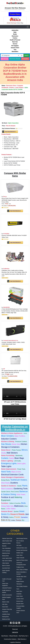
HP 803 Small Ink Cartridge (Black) (15, 419)
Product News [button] (15, 14)
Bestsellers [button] (25, 59)
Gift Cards (19, 545)
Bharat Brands (14, 636)
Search (26, 55)
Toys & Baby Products (22, 586)
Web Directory (22, 639)
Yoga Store (19, 579)
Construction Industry (10, 639)
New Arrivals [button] (5, 59)
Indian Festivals (20, 558)
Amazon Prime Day (7, 609)
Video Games (6, 563)
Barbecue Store (6, 619)
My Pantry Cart (23, 636)
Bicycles (4, 546)
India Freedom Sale (7, 541)
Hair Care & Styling (7, 561)
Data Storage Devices (22, 538)
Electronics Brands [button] (15, 59)
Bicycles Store (20, 604)
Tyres (18, 589)
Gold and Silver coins (22, 548)
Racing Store (5, 617)
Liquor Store (19, 555)
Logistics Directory (15, 642)
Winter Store (20, 596)
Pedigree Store (20, 567)
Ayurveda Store (6, 568)
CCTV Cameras (6, 551)
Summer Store (20, 599)
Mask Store (19, 591)
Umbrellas (19, 594)
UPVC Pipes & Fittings (22, 570)
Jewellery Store (6, 614)
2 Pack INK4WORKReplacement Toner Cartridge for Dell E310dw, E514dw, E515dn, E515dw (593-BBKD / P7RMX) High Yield (15, 311)
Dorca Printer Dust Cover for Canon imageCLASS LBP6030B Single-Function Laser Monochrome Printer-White (15, 200)
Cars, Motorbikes (6, 548)
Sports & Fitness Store (22, 560)
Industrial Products (7, 588)
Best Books (5, 636)
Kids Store (5, 604)
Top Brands (5, 612)
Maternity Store (6, 553)
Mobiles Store (20, 553)
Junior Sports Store (7, 558)
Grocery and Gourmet (22, 550)
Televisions (19, 584)
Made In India (6, 602)
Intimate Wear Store (21, 577)
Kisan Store (5, 607)
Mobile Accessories (7, 595)
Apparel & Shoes (6, 543)
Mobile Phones (20, 581)
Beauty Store (5, 556)
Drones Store (20, 601)
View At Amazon (11, 126)
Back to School (6, 566)
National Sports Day (7, 538)
